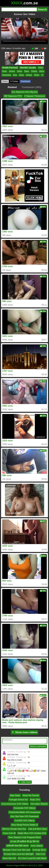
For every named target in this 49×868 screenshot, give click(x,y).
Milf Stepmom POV (13, 96)
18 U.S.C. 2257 (36, 865)
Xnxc (21, 75)
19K (35, 49)
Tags (16, 865)
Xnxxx (12, 71)
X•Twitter (14, 81)
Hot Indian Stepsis (39, 804)
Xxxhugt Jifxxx (39, 850)
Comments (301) (32, 87)
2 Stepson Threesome (35, 96)
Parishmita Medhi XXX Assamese (24, 812)
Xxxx (5, 71)
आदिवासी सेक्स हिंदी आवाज (17, 846)
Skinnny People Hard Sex (14, 829)
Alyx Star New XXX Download (24, 816)
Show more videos (24, 732)
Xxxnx (34, 71)
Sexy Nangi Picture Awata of (25, 825)
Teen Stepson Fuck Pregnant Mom (24, 837)
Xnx (15, 75)
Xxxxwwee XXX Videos (24, 808)
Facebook (25, 81)
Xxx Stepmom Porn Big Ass (25, 92)
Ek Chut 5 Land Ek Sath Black (32, 858)
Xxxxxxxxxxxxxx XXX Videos (15, 804)
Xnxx (41, 68)
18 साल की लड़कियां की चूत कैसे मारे (24, 842)
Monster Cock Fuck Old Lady (17, 850)
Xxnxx (29, 75)
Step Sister (15, 795)
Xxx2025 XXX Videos (25, 821)
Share (5, 81)
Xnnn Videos (37, 846)
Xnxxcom (7, 75)
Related (12, 87)
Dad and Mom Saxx (38, 829)
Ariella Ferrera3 (10, 68)
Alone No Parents (31, 795)
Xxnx (42, 71)
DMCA (24, 865)
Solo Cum (41, 854)
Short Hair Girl (9, 858)
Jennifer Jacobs (28, 68)
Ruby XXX (35, 800)
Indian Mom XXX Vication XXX (32, 833)
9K (44, 49)
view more (25, 782)
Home (9, 865)
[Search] (19, 9)
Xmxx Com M (9, 833)
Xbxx (27, 71)
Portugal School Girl (18, 800)
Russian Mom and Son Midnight (19, 854)
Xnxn (37, 75)
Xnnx (19, 71)
